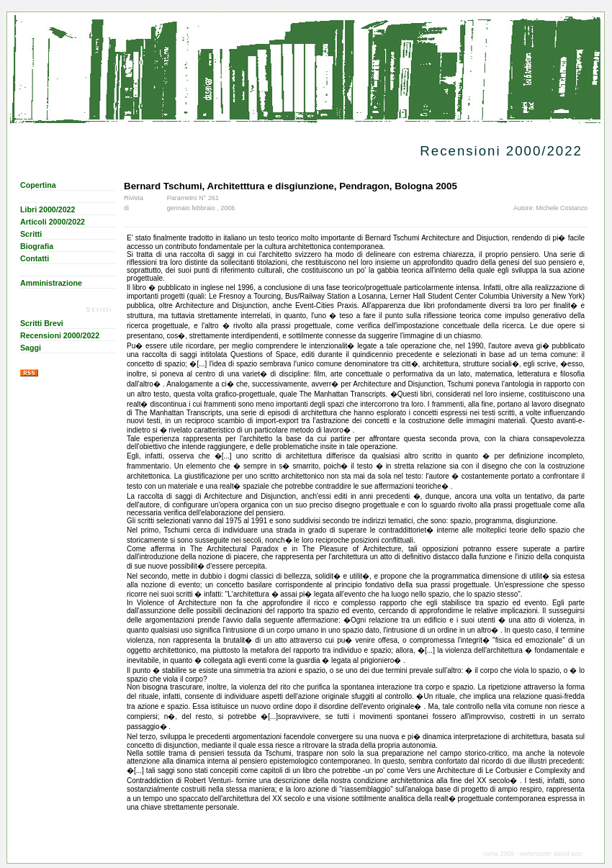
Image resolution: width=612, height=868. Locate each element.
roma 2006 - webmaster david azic (533, 854)
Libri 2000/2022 (48, 209)
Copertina (38, 185)
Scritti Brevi (42, 323)
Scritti (31, 234)
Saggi (31, 348)
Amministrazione (51, 283)
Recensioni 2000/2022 (60, 335)
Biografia (37, 246)
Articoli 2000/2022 (53, 222)
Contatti (35, 258)
